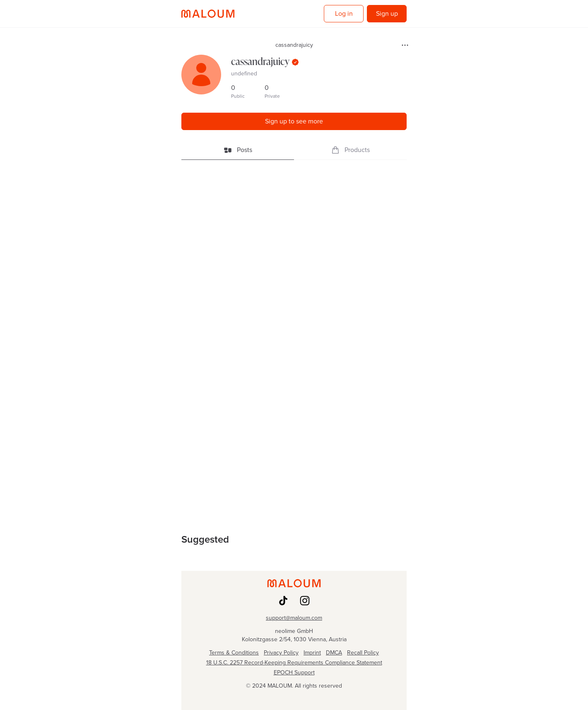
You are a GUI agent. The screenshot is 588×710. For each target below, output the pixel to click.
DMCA (334, 653)
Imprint (312, 653)
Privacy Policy (281, 653)
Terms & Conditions (234, 653)
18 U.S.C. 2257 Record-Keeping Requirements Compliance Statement (294, 663)
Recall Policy (363, 653)
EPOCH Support (294, 673)
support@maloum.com (294, 618)
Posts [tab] (238, 150)
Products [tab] (351, 150)
